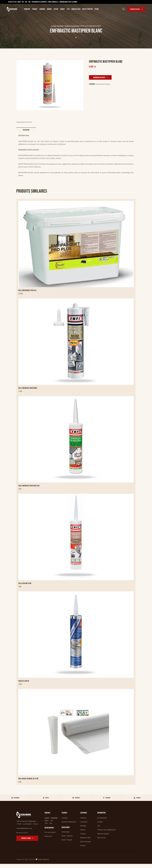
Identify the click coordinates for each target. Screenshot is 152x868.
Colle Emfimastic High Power (28, 389)
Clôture (56, 9)
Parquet (63, 9)
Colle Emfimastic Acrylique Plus (29, 487)
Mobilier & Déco (76, 9)
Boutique (60, 26)
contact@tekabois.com (25, 832)
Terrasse (35, 9)
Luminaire (42, 9)
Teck (68, 9)
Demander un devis (100, 78)
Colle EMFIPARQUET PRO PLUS (28, 291)
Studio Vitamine (43, 864)
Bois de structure (87, 9)
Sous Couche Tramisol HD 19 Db (29, 781)
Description (26, 130)
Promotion (27, 9)
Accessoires (76, 26)
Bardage (49, 9)
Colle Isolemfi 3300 (25, 585)
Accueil (53, 26)
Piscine (97, 9)
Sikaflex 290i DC (24, 683)
